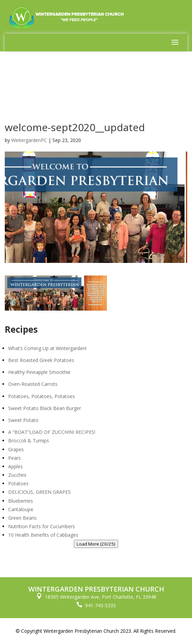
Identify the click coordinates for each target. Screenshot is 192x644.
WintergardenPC (29, 140)
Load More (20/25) (96, 544)
